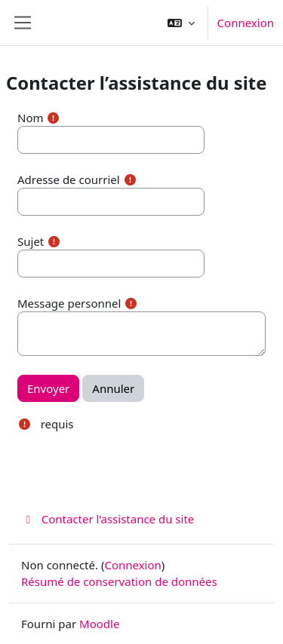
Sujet (31, 241)
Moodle (99, 624)
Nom (31, 118)
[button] (181, 23)
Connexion (246, 23)
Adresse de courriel (69, 179)
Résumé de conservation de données (119, 581)
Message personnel (69, 303)
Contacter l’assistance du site (108, 519)
